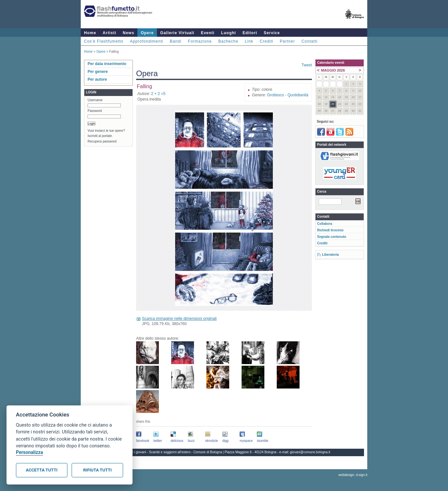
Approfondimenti (147, 41)
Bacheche (228, 41)
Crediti (267, 41)
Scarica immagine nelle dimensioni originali (179, 319)
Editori (250, 33)
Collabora (325, 224)
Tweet (307, 65)
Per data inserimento (107, 64)
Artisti (109, 33)
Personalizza (29, 452)
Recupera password (102, 141)
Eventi (208, 33)
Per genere (98, 72)
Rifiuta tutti (98, 470)
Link (249, 41)
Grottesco (275, 95)
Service (272, 33)
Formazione (200, 41)
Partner (287, 41)
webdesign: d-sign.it (353, 475)
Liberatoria (330, 255)
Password (95, 111)
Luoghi (229, 33)
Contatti (309, 41)
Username (95, 100)
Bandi (175, 41)
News (128, 33)
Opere (147, 33)
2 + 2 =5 (158, 94)
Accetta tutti (42, 470)
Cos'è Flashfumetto (104, 41)
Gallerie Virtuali (177, 33)
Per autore (97, 79)
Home (90, 33)
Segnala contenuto (332, 237)
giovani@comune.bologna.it (310, 452)
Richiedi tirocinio (330, 230)
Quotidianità (298, 95)
